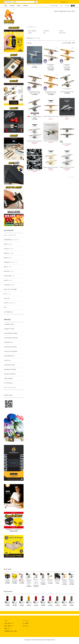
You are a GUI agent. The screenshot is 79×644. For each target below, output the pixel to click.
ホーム (28, 27)
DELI (44, 33)
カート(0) (71, 2)
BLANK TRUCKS (62, 33)
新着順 (73, 43)
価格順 (69, 43)
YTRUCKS (61, 31)
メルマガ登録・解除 (53, 6)
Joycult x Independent (32, 31)
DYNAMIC (30, 33)
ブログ (60, 6)
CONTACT (67, 6)
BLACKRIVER (46, 31)
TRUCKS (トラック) (33, 27)
